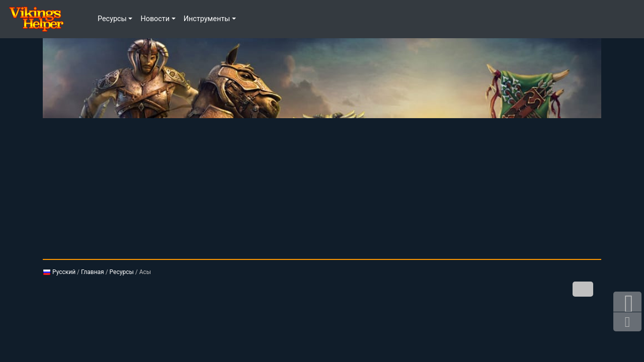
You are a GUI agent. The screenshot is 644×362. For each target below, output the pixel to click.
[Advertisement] (322, 189)
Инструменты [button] (207, 19)
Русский (59, 272)
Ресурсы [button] (112, 19)
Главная (93, 272)
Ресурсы (122, 272)
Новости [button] (155, 19)
